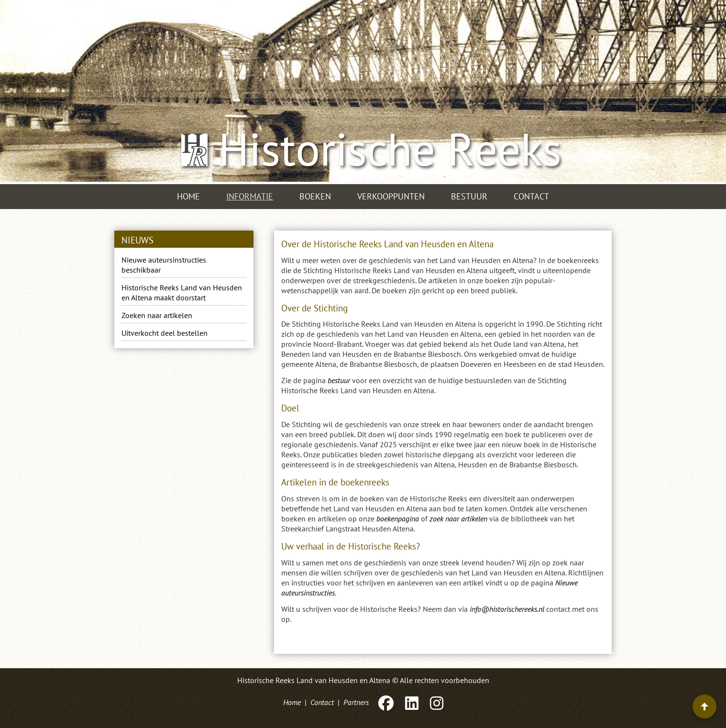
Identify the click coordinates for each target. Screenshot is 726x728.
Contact (531, 196)
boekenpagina (398, 518)
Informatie (250, 196)
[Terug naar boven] (704, 706)
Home (188, 196)
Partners (356, 702)
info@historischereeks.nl (507, 609)
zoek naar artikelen (458, 518)
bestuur (339, 380)
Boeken (315, 196)
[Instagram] (436, 702)
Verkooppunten (391, 196)
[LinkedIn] (412, 702)
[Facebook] (386, 702)
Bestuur (469, 196)
